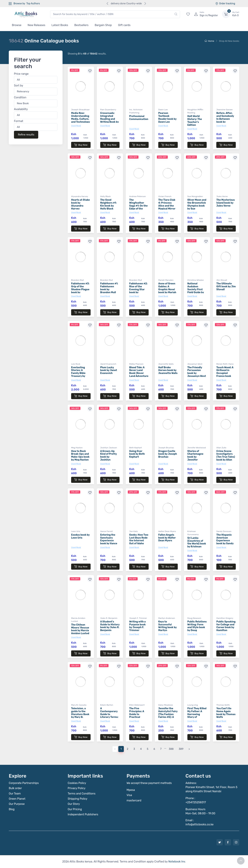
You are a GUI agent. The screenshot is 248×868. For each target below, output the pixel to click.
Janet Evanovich (108, 364)
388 (171, 749)
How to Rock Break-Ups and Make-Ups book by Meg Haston (80, 455)
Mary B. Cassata (79, 705)
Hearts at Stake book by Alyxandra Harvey (81, 204)
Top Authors (33, 4)
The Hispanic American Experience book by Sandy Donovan (225, 541)
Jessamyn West (195, 364)
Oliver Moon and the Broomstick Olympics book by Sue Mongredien (197, 206)
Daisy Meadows (166, 705)
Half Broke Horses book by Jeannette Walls (168, 370)
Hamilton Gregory (225, 618)
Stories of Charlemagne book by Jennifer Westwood (195, 457)
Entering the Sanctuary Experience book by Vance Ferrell (109, 541)
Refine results (26, 135)
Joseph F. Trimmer (138, 618)
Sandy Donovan (224, 531)
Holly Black (105, 196)
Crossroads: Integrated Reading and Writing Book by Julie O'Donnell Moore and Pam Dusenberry (110, 122)
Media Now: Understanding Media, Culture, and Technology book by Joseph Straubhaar (81, 120)
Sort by (19, 86)
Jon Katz (133, 531)
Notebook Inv (177, 862)
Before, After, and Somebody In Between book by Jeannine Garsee (225, 120)
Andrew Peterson (137, 196)
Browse (17, 25)
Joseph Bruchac (166, 448)
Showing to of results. (87, 54)
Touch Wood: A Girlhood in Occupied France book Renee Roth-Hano (225, 375)
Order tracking (225, 4)
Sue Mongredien (195, 196)
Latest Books (60, 25)
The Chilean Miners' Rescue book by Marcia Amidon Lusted (80, 629)
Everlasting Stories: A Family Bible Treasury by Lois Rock (78, 373)
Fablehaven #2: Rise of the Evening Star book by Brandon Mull (138, 289)
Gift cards (124, 25)
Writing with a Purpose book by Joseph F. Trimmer (137, 626)
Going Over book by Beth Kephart (137, 454)
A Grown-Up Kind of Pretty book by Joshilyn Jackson (109, 457)
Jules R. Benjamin (109, 618)
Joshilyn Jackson (109, 448)
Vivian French (165, 196)
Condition (20, 97)
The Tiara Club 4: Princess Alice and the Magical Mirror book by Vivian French (167, 207)
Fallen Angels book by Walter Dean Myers (167, 538)
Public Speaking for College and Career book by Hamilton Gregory (226, 627)
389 (181, 749)
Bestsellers (81, 25)
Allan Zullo (221, 448)
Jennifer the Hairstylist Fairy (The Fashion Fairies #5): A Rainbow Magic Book (168, 716)
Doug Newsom (194, 618)
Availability (21, 109)
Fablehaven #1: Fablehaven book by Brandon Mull (109, 288)
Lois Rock (76, 364)
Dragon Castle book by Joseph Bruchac (168, 454)
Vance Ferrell (107, 531)
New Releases (36, 25)
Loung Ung (193, 705)
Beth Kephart (136, 448)
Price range (21, 74)
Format (19, 121)
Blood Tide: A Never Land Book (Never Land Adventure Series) (139, 373)
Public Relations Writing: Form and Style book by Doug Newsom (197, 627)
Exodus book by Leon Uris (80, 536)
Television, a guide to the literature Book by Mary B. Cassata (80, 714)
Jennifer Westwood (197, 448)
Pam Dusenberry (108, 110)
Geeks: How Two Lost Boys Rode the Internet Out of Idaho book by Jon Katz (139, 542)
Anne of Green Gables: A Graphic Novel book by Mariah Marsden (167, 289)
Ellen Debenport (137, 705)
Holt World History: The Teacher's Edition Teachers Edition (195, 123)
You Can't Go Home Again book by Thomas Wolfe (226, 713)
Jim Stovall (222, 280)
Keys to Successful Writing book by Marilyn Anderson (167, 627)
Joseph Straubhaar (80, 110)
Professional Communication (139, 118)
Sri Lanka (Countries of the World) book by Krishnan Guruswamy (197, 544)
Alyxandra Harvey (80, 196)
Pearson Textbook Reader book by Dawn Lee (167, 117)
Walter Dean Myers (167, 531)
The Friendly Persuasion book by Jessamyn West (197, 372)
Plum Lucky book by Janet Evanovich (109, 370)
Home (209, 41)
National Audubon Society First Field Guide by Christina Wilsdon (196, 291)
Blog (12, 809)
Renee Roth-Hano (225, 364)
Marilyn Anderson (167, 618)
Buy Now (81, 145)
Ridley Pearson (136, 364)
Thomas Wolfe (223, 705)
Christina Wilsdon (196, 280)
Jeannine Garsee (224, 110)
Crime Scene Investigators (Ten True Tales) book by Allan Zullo (226, 457)
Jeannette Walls (166, 364)
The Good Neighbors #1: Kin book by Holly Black (108, 204)
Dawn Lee (163, 110)
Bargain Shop (103, 25)
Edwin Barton (107, 705)
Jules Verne (222, 196)
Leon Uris (76, 531)
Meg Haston (77, 448)
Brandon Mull (77, 280)
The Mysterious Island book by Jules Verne (226, 203)
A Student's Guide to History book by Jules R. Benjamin (110, 626)
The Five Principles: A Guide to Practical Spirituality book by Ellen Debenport (137, 717)
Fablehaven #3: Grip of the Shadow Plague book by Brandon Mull (80, 289)
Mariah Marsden (166, 280)
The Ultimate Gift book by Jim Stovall (226, 287)
